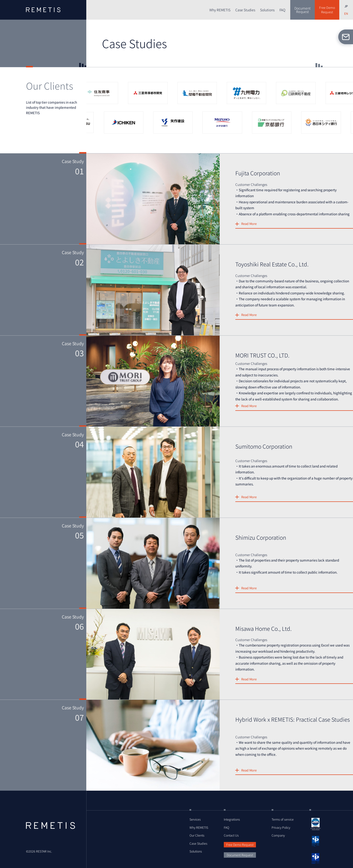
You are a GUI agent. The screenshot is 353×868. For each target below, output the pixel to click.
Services (195, 819)
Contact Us (231, 835)
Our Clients (197, 835)
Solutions (267, 10)
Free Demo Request (240, 845)
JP (346, 6)
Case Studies (245, 10)
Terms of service (283, 819)
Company (278, 835)
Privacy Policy (281, 827)
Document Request (240, 855)
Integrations (232, 819)
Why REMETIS (220, 10)
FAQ (282, 10)
